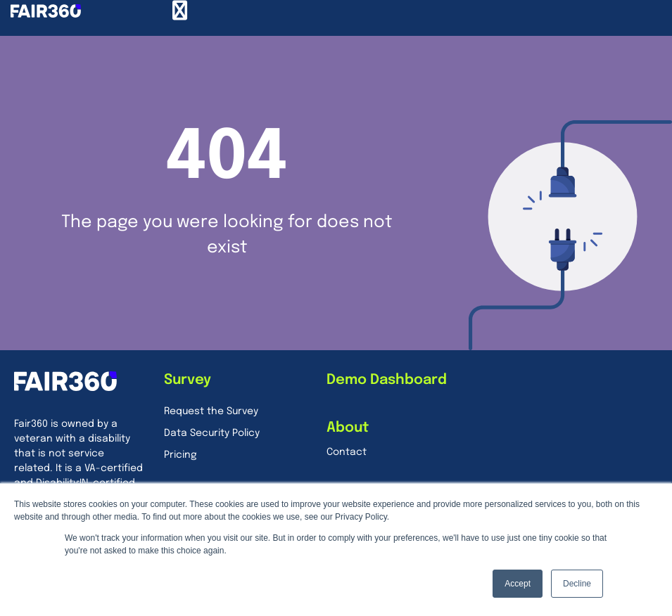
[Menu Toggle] (180, 11)
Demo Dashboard (387, 380)
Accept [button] (518, 584)
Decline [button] (577, 584)
